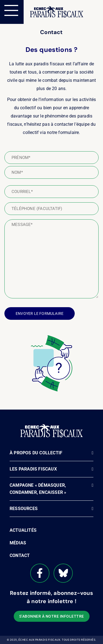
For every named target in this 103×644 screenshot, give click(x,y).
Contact (20, 555)
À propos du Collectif (36, 453)
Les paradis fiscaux (33, 469)
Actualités (23, 530)
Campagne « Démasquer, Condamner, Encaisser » (38, 489)
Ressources (24, 509)
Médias (18, 543)
